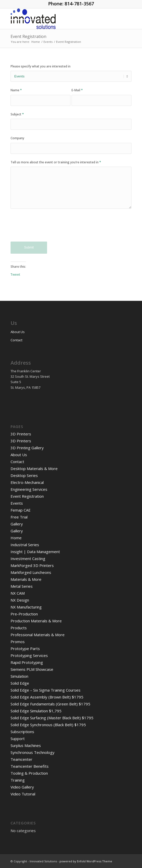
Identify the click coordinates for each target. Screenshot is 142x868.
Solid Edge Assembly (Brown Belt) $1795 (47, 697)
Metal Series (22, 586)
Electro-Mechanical (27, 482)
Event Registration (28, 36)
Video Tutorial (23, 794)
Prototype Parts (25, 648)
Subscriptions (22, 732)
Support (18, 739)
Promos (18, 642)
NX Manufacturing (26, 607)
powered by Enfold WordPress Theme (86, 861)
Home (16, 538)
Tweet (15, 274)
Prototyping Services (29, 655)
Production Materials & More (36, 621)
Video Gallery (22, 787)
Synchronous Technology (33, 752)
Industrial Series (25, 545)
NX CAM (18, 593)
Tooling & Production (29, 773)
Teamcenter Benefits (30, 766)
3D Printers (21, 434)
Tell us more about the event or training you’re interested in (56, 162)
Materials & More (26, 579)
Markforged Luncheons (31, 572)
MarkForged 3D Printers (32, 565)
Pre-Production (24, 614)
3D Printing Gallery (27, 448)
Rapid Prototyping (27, 662)
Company (17, 138)
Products (19, 628)
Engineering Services (29, 489)
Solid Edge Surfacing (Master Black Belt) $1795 (52, 718)
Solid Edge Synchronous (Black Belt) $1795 (48, 725)
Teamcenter (21, 759)
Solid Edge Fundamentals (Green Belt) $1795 (50, 704)
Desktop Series (24, 475)
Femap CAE (21, 510)
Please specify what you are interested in (41, 66)
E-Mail (77, 90)
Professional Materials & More (38, 635)
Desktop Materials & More (34, 468)
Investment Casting (28, 558)
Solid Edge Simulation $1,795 (36, 711)
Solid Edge (20, 683)
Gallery (17, 524)
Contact (16, 340)
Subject (17, 114)
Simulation (19, 676)
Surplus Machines (26, 745)
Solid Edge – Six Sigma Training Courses (46, 690)
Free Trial (19, 517)
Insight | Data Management (35, 552)
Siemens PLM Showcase (32, 669)
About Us (18, 332)
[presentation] (50, 229)
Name (16, 90)
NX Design (20, 600)
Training (18, 780)
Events (17, 503)
